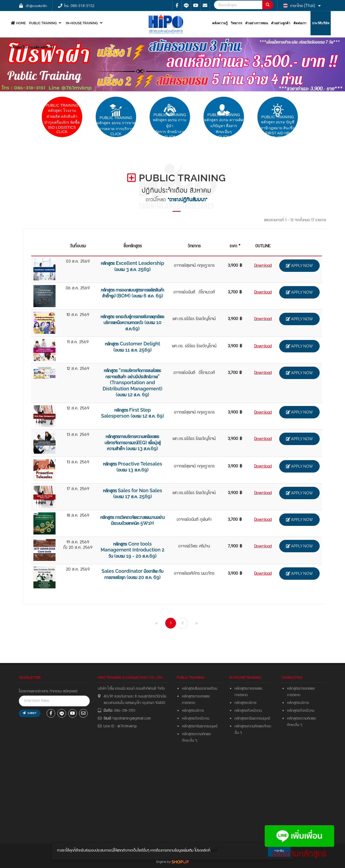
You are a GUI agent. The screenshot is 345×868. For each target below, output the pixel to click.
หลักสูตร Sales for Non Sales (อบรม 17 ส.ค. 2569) (133, 494)
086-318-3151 (125, 711)
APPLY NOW (299, 266)
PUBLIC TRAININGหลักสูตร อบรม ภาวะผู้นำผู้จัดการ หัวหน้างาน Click (170, 126)
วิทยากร (236, 23)
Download (263, 265)
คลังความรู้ (220, 23)
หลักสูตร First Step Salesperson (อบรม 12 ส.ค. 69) (132, 413)
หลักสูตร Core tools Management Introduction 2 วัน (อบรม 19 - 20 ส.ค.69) (132, 550)
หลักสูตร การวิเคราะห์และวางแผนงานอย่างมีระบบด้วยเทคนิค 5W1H (132, 520)
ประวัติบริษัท (321, 23)
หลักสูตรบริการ (193, 711)
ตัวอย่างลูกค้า (281, 23)
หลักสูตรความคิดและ (196, 734)
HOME (18, 23)
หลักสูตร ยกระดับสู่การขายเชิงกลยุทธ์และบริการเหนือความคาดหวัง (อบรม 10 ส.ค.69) (132, 322)
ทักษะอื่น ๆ (189, 741)
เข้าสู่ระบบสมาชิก (36, 6)
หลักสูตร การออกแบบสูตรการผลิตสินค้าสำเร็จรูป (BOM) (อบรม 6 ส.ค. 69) (132, 293)
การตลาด (189, 703)
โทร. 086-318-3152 (79, 6)
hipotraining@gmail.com (132, 718)
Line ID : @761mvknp (120, 726)
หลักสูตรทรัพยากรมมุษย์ (253, 718)
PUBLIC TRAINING (46, 23)
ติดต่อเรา (300, 23)
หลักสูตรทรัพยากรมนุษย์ (200, 726)
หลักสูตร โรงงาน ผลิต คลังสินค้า (32, 47)
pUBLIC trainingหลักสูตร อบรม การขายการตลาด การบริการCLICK (116, 126)
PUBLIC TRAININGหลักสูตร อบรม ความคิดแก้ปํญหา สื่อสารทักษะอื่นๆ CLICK (224, 126)
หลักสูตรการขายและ (196, 696)
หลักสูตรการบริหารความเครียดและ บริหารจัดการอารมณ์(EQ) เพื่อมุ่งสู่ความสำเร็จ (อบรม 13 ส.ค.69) (133, 442)
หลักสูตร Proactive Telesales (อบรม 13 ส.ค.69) (132, 467)
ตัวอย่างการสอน (257, 23)
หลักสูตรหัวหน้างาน (196, 718)
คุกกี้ (215, 850)
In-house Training (85, 23)
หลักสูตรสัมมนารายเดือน (200, 689)
